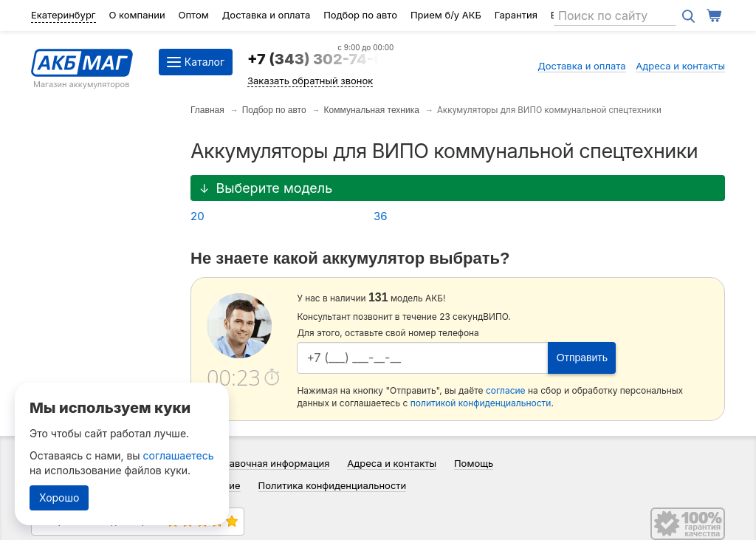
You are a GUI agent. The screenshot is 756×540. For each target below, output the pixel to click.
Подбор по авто (360, 15)
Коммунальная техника (372, 110)
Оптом (194, 15)
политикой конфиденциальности (481, 403)
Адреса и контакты (680, 66)
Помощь (474, 463)
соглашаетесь (179, 455)
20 (197, 216)
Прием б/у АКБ (446, 15)
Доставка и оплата (267, 15)
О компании (137, 15)
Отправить (582, 358)
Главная (207, 110)
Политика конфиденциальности (333, 485)
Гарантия (516, 15)
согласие (506, 390)
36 (381, 216)
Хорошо (59, 498)
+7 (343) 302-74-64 (320, 59)
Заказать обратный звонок (310, 81)
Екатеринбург (63, 15)
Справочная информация (271, 463)
